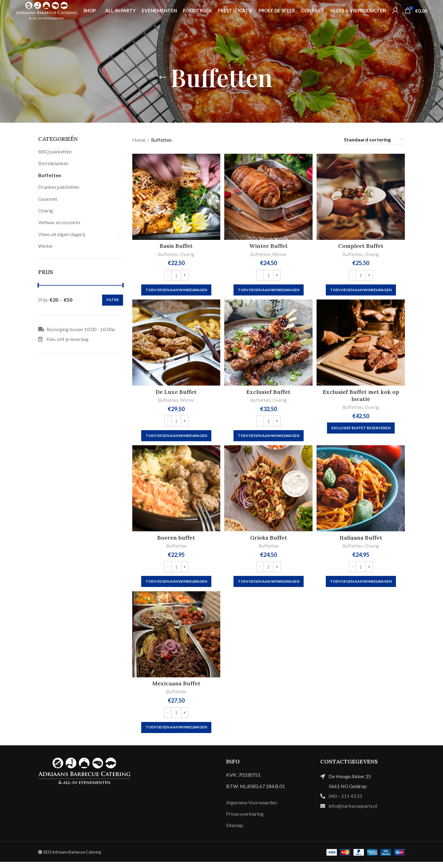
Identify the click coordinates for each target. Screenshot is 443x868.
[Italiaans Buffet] (361, 493)
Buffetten (50, 175)
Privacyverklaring (245, 820)
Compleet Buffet (361, 246)
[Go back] (163, 77)
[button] (176, 290)
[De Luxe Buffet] (176, 345)
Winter (46, 246)
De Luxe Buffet (176, 394)
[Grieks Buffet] (269, 493)
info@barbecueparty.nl (353, 812)
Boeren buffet (176, 542)
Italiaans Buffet (361, 542)
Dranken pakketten (59, 187)
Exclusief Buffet (268, 394)
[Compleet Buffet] (361, 197)
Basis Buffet (176, 246)
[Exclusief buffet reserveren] (361, 430)
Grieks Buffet (269, 542)
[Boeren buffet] (176, 493)
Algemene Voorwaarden (251, 809)
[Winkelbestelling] (374, 140)
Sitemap (235, 832)
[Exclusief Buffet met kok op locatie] (361, 345)
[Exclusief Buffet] (269, 345)
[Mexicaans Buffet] (176, 640)
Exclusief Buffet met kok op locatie (361, 397)
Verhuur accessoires (59, 222)
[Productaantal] (176, 275)
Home (139, 140)
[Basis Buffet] (176, 197)
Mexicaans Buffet (176, 690)
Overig (46, 210)
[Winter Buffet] (269, 197)
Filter (113, 300)
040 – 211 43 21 (345, 802)
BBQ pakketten (55, 151)
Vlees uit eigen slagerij (62, 234)
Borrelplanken (53, 163)
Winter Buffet (268, 246)
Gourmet (48, 199)
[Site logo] (46, 16)
